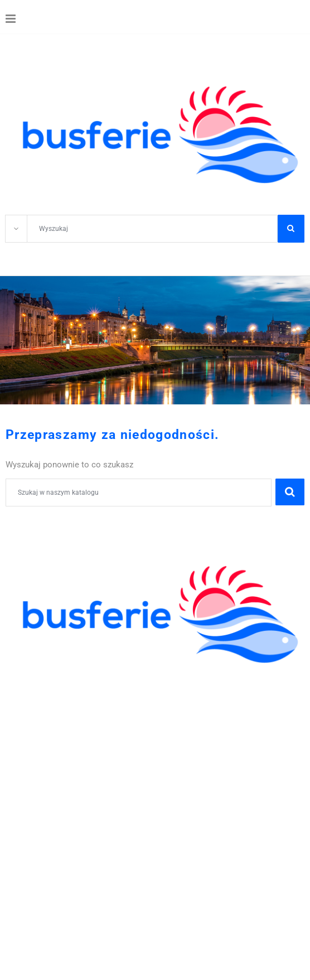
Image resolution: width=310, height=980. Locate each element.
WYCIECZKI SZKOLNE (52, 687)
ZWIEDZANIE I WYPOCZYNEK (68, 711)
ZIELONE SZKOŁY (43, 699)
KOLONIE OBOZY (42, 675)
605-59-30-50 (106, 773)
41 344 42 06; (45, 773)
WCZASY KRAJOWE (47, 736)
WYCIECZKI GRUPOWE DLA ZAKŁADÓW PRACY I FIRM (121, 760)
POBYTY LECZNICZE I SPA (61, 748)
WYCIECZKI (30, 723)
